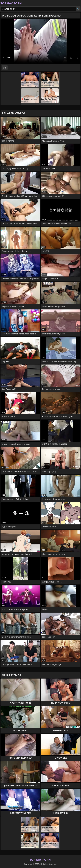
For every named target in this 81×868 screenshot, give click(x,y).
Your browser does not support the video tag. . (40, 42)
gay (5, 67)
